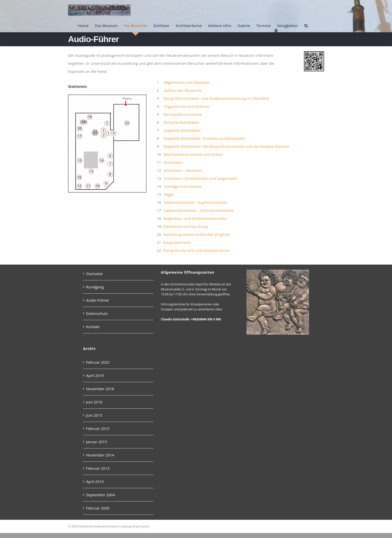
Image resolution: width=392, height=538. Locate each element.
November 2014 (100, 455)
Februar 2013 (98, 468)
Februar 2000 (98, 508)
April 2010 (95, 481)
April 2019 (95, 375)
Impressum (141, 526)
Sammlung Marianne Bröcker (188, 234)
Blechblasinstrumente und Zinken (193, 154)
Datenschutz (97, 313)
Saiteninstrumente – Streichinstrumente (199, 210)
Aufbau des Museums (183, 90)
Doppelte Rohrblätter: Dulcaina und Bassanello (205, 138)
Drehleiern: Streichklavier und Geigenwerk (201, 178)
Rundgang (95, 287)
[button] (306, 26)
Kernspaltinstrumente (183, 114)
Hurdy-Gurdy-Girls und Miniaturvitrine (196, 250)
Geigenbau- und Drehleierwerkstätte (195, 218)
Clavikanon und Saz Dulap (186, 226)
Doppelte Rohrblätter (182, 130)
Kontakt (93, 327)
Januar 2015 (96, 442)
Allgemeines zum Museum (187, 82)
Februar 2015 (98, 428)
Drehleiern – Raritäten (183, 170)
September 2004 (100, 495)
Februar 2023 (98, 362)
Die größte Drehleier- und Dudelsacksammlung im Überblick (216, 98)
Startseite (94, 274)
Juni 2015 (94, 415)
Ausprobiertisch (177, 242)
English (222, 234)
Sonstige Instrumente (183, 186)
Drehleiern (173, 162)
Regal (169, 194)
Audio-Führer (97, 300)
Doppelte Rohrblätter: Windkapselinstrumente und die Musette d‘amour (227, 146)
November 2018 (100, 389)
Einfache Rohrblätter (182, 122)
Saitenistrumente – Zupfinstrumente (196, 202)
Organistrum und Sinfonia (186, 106)
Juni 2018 (94, 402)
